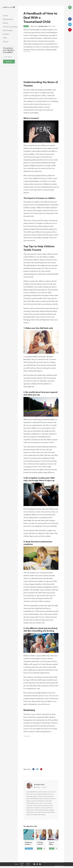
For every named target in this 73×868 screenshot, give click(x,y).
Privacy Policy (22, 864)
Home (5, 16)
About (6, 42)
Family (6, 23)
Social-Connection (10, 27)
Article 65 (44, 787)
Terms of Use (28, 864)
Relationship (8, 19)
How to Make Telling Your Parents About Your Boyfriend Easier (53, 844)
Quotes (6, 34)
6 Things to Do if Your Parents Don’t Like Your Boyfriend (40, 844)
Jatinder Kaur (43, 26)
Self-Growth (8, 30)
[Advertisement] (41, 65)
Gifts (5, 38)
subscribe (9, 62)
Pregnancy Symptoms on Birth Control (29, 844)
